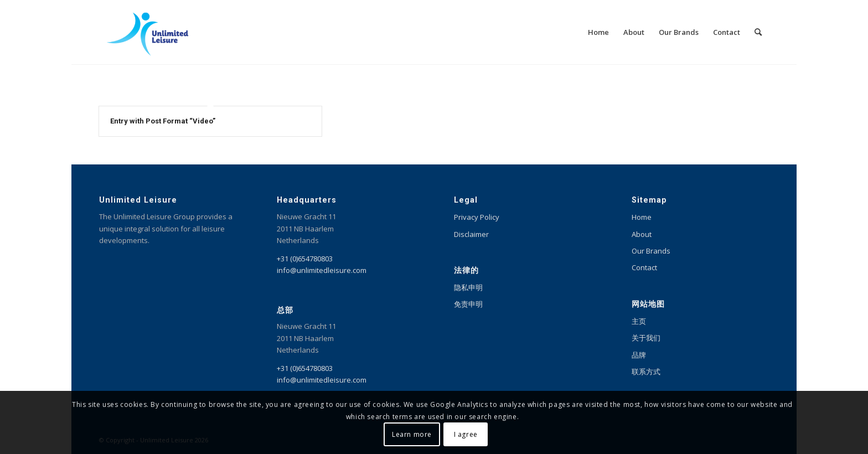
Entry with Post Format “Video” (163, 121)
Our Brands (651, 251)
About (642, 234)
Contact (644, 267)
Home (642, 217)
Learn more (412, 434)
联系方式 (646, 372)
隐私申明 (468, 287)
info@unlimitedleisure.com (322, 270)
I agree (466, 434)
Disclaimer (471, 234)
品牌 (639, 355)
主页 (639, 321)
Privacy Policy (477, 217)
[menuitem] (598, 32)
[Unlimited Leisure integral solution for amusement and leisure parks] (148, 32)
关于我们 (646, 338)
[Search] (758, 32)
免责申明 (468, 304)
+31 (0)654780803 (305, 259)
